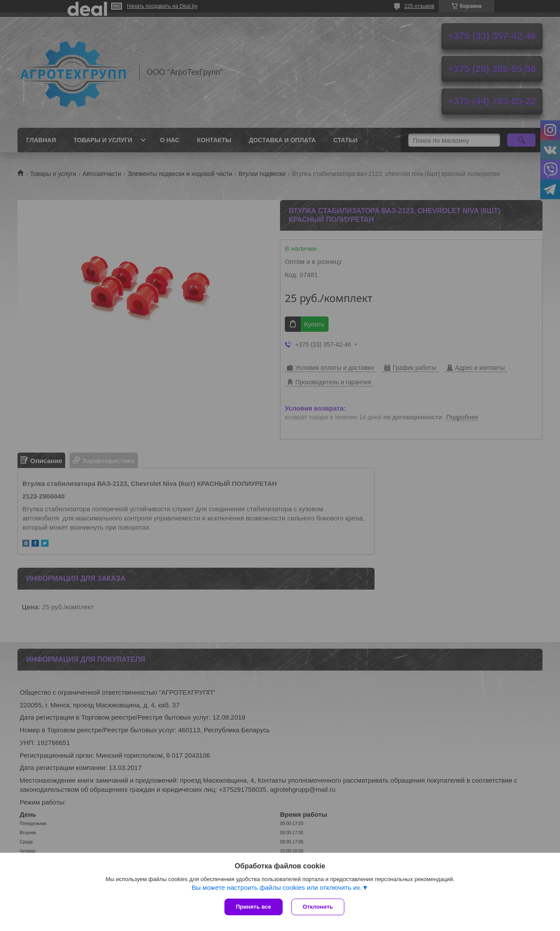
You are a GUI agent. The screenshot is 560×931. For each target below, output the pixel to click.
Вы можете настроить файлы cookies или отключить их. (277, 887)
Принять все (254, 907)
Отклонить (318, 907)
